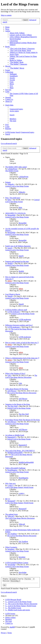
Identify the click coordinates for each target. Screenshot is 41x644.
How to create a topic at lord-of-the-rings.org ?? (22, 343)
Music (12, 84)
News (7, 29)
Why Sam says (10, 483)
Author (8, 31)
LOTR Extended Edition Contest (17, 563)
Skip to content (6, 15)
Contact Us (9, 99)
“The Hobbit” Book (17, 62)
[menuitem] (16, 109)
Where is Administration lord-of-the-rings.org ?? (22, 358)
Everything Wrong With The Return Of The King (22, 420)
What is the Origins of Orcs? (15, 373)
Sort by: (26, 579)
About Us (9, 101)
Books (7, 47)
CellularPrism (12, 169)
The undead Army (12, 514)
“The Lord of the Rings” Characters (22, 49)
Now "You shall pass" (13, 198)
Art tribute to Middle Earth (15, 435)
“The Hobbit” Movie (17, 68)
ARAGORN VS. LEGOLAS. (16, 213)
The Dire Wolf (13, 406)
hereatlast (11, 549)
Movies (8, 66)
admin (10, 281)
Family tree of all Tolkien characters (18, 246)
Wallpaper (13, 74)
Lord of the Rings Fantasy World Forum (19, 487)
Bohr (9, 200)
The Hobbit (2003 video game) (16, 167)
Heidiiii (10, 263)
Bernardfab (11, 215)
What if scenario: (11, 547)
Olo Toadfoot (12, 534)
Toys (11, 86)
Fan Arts (8, 90)
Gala (9, 375)
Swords (12, 80)
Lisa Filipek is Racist (13, 294)
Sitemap (8, 97)
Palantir (8, 182)
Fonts (12, 82)
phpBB (12, 627)
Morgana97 (11, 501)
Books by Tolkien (16, 60)
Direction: (11, 581)
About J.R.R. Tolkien (17, 33)
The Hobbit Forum (12, 171)
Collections (9, 72)
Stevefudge (11, 565)
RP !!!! (8, 499)
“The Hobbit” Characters (18, 64)
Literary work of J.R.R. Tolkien (21, 35)
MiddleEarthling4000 (15, 453)
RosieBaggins (12, 470)
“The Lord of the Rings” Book (20, 51)
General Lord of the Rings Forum (17, 186)
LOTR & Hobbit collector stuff (16, 310)
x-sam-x (10, 485)
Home (7, 27)
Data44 (10, 296)
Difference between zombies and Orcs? (19, 325)
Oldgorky (11, 184)
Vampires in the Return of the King (18, 404)
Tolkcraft (11, 516)
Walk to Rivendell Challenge (15, 468)
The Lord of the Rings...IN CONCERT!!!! (20, 451)
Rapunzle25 (12, 437)
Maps (12, 88)
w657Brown (12, 391)
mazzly (10, 248)
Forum (8, 70)
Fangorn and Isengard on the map (17, 261)
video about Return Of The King (17, 389)
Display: (10, 579)
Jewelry (12, 78)
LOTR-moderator (14, 312)
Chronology (14, 41)
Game (7, 92)
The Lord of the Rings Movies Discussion (21, 376)
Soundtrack (14, 76)
